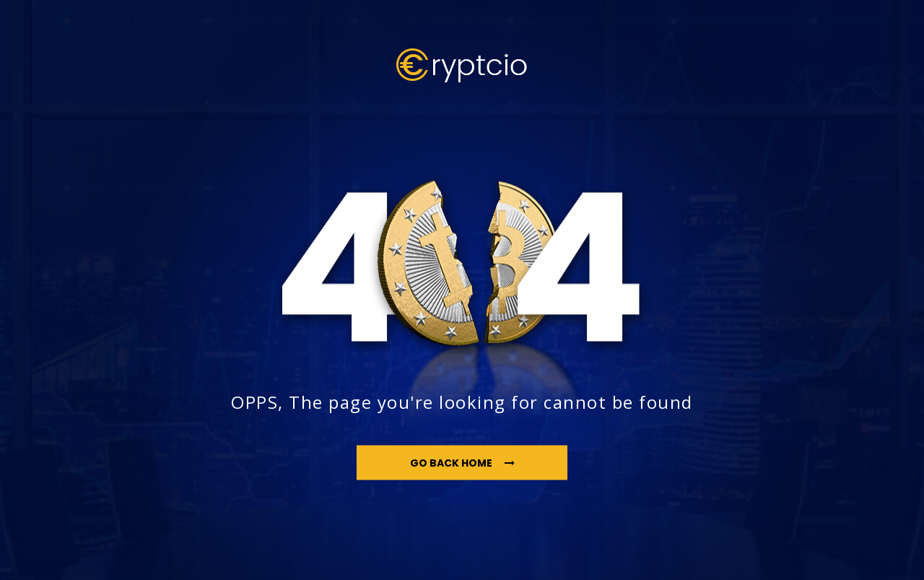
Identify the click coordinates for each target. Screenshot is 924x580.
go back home (462, 462)
